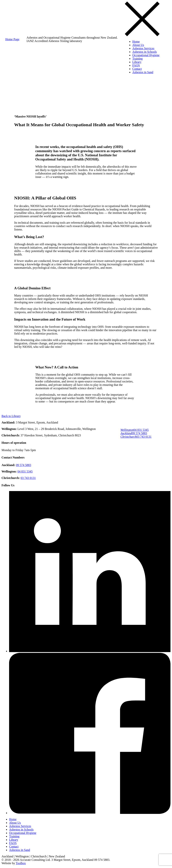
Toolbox (21, 863)
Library (137, 62)
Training (138, 59)
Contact (137, 69)
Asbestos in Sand (143, 72)
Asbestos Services (143, 48)
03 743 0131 (136, 437)
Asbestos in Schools (145, 52)
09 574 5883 (134, 433)
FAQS (136, 65)
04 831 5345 (135, 430)
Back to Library (11, 416)
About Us (138, 45)
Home (136, 42)
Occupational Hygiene (146, 55)
